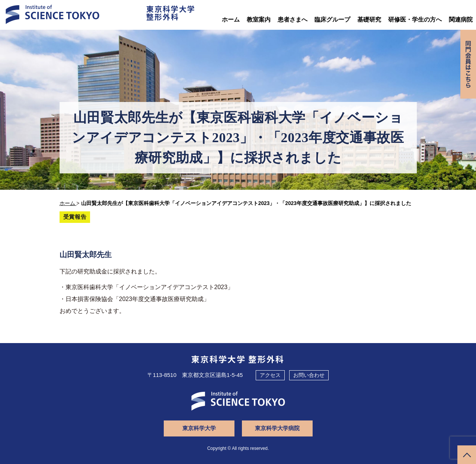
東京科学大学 (199, 428)
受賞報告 (75, 217)
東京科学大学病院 (277, 428)
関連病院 (461, 20)
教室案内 (259, 20)
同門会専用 (468, 64)
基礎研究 (369, 20)
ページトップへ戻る (467, 455)
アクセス (270, 375)
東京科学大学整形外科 (171, 13)
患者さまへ (293, 20)
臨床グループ (332, 20)
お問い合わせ (309, 375)
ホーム (231, 20)
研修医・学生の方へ (415, 20)
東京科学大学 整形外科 (238, 359)
